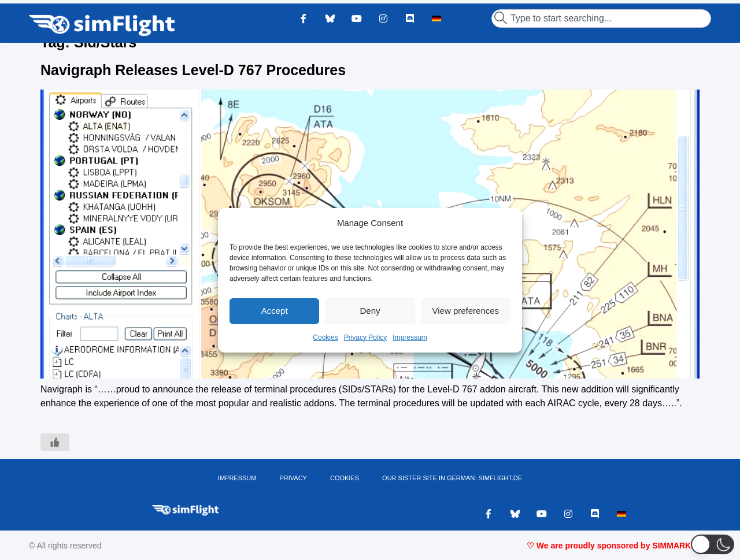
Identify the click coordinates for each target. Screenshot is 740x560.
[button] (713, 544)
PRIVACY (293, 478)
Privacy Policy (366, 338)
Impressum (410, 338)
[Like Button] (55, 442)
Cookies (325, 338)
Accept (275, 311)
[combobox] (601, 18)
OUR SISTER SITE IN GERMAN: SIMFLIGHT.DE (452, 478)
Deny (370, 311)
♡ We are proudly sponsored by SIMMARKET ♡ (619, 546)
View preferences (466, 311)
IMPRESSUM (237, 478)
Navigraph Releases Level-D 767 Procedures (193, 70)
